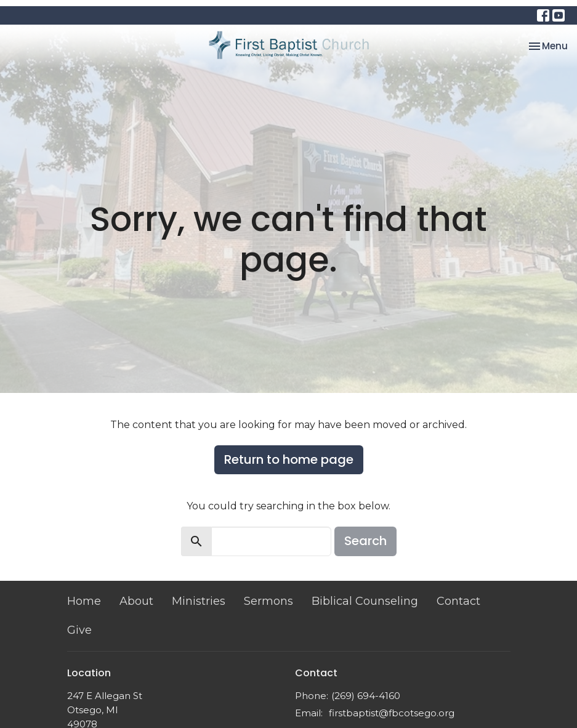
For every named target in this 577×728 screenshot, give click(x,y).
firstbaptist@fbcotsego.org (392, 713)
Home (84, 601)
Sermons (268, 601)
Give (79, 630)
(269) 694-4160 (366, 696)
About (136, 601)
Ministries (199, 601)
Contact (458, 601)
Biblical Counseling (365, 601)
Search (365, 541)
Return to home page (289, 459)
